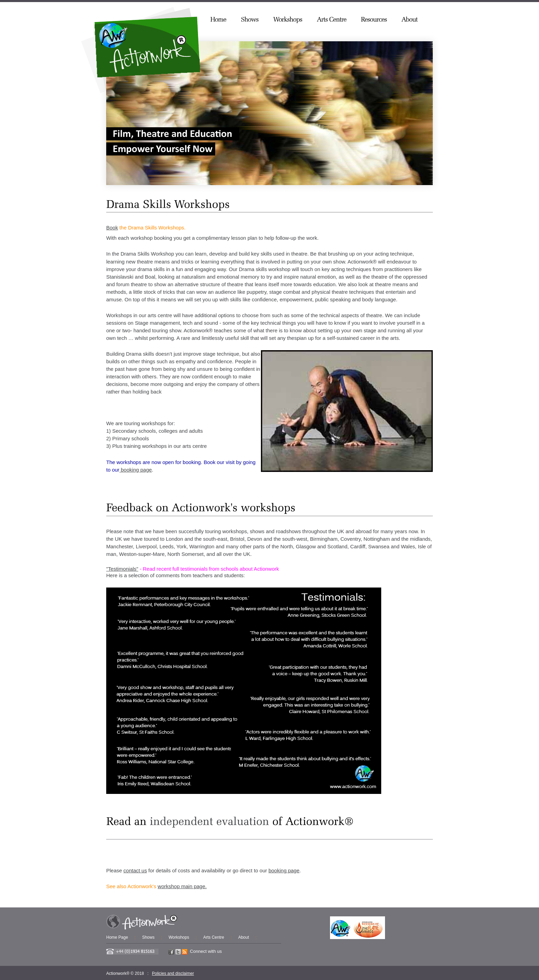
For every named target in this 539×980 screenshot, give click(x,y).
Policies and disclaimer (173, 973)
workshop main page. (182, 886)
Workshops (179, 937)
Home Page (117, 937)
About (244, 937)
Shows (148, 937)
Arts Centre (214, 937)
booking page (135, 470)
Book (112, 228)
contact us (135, 870)
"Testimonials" (122, 569)
